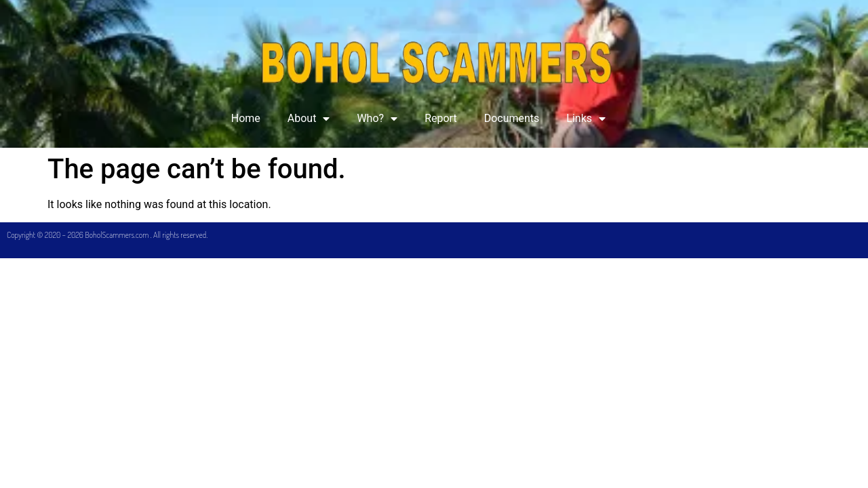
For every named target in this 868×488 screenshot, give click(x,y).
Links (586, 119)
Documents (512, 118)
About (309, 119)
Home (246, 118)
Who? (377, 119)
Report (441, 118)
